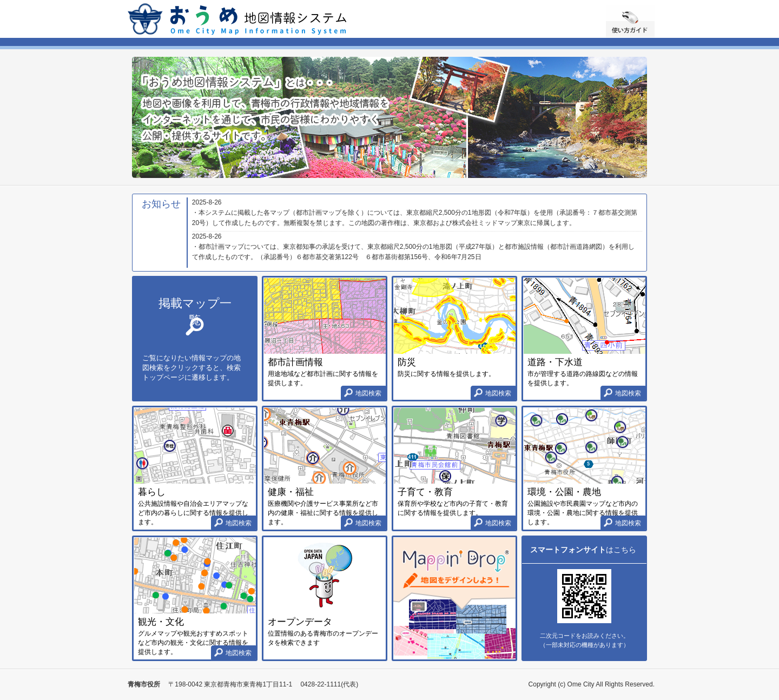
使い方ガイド (630, 21)
